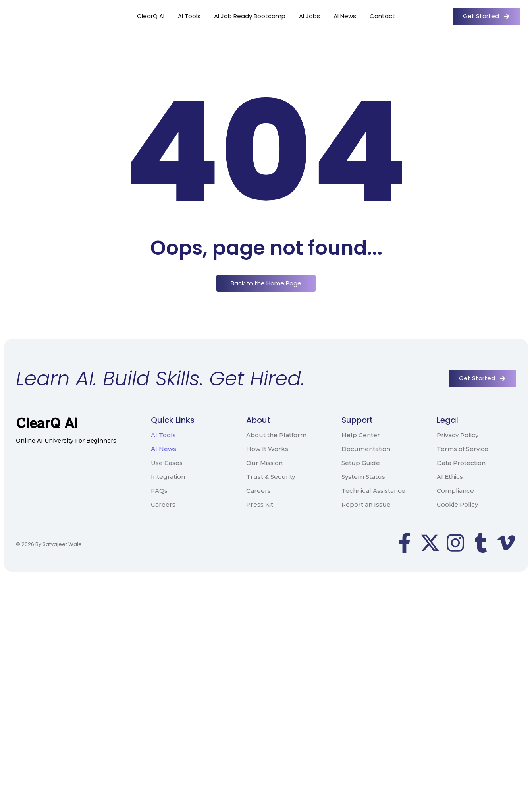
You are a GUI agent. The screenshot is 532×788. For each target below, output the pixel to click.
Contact (382, 16)
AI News (345, 16)
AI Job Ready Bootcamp (250, 16)
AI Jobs (309, 16)
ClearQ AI (151, 16)
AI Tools (189, 16)
